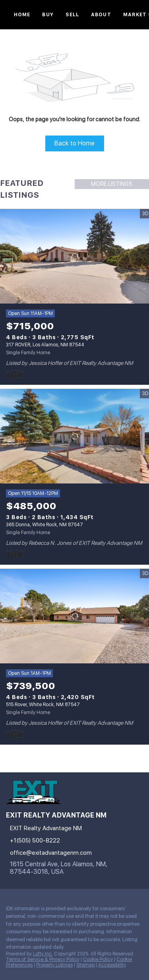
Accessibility (112, 965)
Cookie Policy (98, 959)
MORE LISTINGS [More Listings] (112, 184)
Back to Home (74, 143)
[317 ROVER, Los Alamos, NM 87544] (74, 256)
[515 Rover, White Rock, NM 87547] (74, 616)
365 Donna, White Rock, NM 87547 (45, 525)
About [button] (101, 15)
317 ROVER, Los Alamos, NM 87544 (45, 345)
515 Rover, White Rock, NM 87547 (43, 705)
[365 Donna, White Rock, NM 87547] (74, 436)
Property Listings (54, 965)
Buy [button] (48, 15)
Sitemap (85, 965)
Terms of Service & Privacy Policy (43, 959)
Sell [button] (72, 15)
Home (22, 15)
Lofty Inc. (43, 954)
